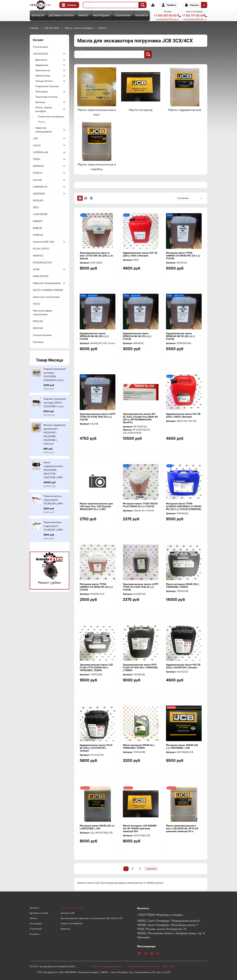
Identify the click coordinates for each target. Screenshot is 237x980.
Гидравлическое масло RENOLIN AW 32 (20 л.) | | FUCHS (180, 336)
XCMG (36, 269)
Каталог (69, 5)
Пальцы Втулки (44, 81)
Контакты (142, 15)
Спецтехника (40, 47)
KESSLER (38, 200)
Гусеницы (38, 342)
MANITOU (38, 256)
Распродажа (101, 15)
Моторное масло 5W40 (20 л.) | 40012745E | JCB (97, 827)
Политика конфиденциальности (108, 966)
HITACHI (37, 173)
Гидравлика (42, 65)
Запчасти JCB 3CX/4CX (72, 908)
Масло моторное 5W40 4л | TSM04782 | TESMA (139, 746)
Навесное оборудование (44, 130)
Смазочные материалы (51, 116)
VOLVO (37, 145)
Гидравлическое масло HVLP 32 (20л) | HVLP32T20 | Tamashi (96, 748)
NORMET (38, 221)
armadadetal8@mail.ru (195, 19)
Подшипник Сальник (47, 86)
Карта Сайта (168, 966)
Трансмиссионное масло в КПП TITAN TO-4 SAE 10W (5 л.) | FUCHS (141, 587)
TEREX (37, 159)
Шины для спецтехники (46, 297)
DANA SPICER (41, 276)
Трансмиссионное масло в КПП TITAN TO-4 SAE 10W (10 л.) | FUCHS (97, 417)
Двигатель (41, 60)
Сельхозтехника (42, 335)
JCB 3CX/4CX (51, 28)
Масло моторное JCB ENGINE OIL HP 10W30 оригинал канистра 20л (140, 828)
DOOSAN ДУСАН (42, 262)
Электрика (41, 91)
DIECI (36, 207)
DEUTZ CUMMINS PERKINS (48, 290)
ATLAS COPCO (41, 249)
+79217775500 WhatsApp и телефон (160, 915)
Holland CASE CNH (44, 242)
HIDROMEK (39, 194)
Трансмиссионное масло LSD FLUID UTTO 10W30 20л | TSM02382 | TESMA (96, 667)
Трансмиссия (43, 70)
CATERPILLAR (40, 152)
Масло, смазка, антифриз (79, 28)
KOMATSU (38, 166)
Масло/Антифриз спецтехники (43, 312)
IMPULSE (38, 321)
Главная (34, 28)
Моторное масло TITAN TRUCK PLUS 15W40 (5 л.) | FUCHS (140, 505)
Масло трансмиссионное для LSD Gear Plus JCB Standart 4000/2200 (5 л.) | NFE (96, 506)
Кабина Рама (43, 76)
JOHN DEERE (40, 214)
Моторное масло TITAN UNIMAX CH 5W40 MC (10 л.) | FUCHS (183, 256)
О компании (123, 15)
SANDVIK (38, 235)
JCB (35, 138)
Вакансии (65, 929)
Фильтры (40, 102)
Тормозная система (46, 97)
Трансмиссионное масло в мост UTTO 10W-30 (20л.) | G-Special (97, 256)
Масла (41, 122)
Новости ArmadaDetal (72, 923)
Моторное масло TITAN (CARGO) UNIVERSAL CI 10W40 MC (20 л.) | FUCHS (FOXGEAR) (184, 506)
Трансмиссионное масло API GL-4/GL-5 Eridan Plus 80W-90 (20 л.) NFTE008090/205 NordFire (140, 418)
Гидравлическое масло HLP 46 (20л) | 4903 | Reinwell (183, 415)
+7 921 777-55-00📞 (195, 16)
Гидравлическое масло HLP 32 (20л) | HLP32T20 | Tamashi (183, 666)
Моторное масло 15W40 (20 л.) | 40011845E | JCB (182, 746)
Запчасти (38, 15)
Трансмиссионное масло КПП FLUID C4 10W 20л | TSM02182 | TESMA (140, 667)
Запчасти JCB (68, 913)
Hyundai (37, 180)
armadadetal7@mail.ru (167, 19)
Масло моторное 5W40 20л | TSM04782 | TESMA (182, 585)
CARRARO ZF (40, 187)
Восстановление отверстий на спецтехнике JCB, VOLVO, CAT (92, 918)
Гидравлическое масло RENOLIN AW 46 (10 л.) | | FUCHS (137, 336)
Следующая (151, 869)
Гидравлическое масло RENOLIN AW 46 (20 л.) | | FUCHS (94, 336)
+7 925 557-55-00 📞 (167, 16)
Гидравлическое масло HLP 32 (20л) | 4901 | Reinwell (140, 254)
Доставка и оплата (61, 15)
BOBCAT (38, 228)
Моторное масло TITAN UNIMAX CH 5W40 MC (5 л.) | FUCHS (96, 587)
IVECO (36, 304)
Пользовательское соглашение (145, 966)
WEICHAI (38, 328)
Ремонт (83, 15)
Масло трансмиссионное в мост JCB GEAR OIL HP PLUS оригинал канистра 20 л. (182, 828)
